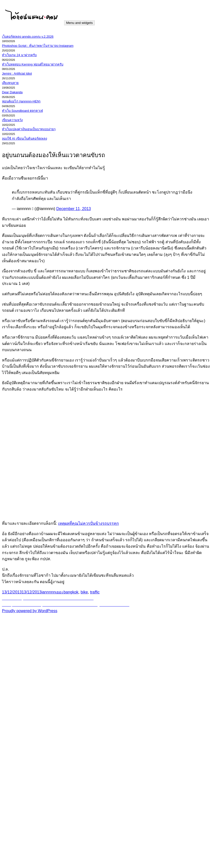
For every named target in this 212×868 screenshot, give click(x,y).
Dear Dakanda (12, 92)
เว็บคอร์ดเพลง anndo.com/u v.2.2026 (28, 37)
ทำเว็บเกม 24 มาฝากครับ (19, 55)
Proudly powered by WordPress (30, 611)
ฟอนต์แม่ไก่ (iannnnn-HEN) (21, 101)
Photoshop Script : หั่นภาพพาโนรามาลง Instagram (38, 46)
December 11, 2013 (73, 209)
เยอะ (59, 592)
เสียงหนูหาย (10, 83)
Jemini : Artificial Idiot (17, 74)
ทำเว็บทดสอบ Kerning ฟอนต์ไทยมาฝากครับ (33, 64)
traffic (95, 592)
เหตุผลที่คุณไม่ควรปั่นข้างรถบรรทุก (89, 523)
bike (84, 592)
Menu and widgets (79, 23)
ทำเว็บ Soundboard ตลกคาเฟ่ (22, 111)
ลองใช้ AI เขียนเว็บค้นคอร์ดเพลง (24, 139)
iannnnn (48, 592)
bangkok (71, 592)
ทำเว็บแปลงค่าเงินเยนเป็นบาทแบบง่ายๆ (29, 129)
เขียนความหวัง (12, 120)
